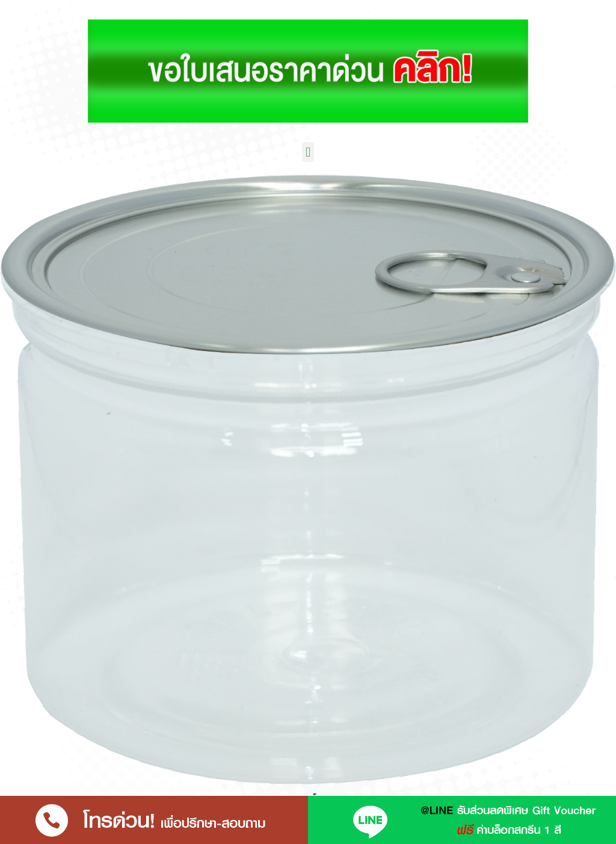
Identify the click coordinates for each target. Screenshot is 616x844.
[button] (308, 152)
